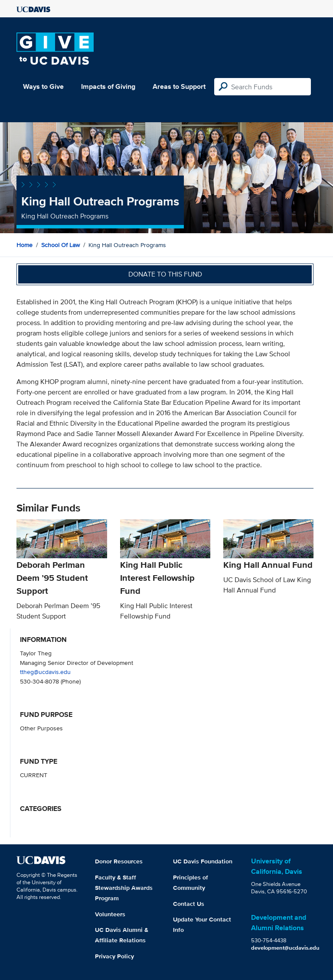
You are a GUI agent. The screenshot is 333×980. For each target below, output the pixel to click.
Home (24, 245)
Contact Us (189, 904)
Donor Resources (119, 861)
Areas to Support (179, 86)
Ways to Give (43, 86)
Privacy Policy (114, 956)
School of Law (60, 245)
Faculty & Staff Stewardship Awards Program (124, 888)
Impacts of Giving (108, 86)
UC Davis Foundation (203, 861)
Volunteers (110, 914)
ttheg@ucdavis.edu (45, 672)
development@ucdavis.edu (285, 948)
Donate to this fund (165, 274)
